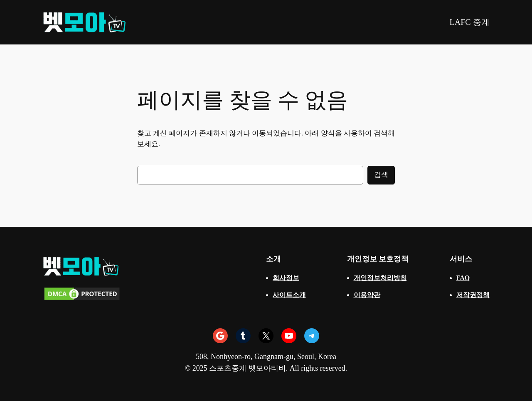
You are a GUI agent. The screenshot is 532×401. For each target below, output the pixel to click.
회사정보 (286, 278)
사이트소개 (289, 295)
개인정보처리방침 (380, 278)
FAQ (463, 278)
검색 (381, 175)
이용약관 (367, 295)
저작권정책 (473, 295)
